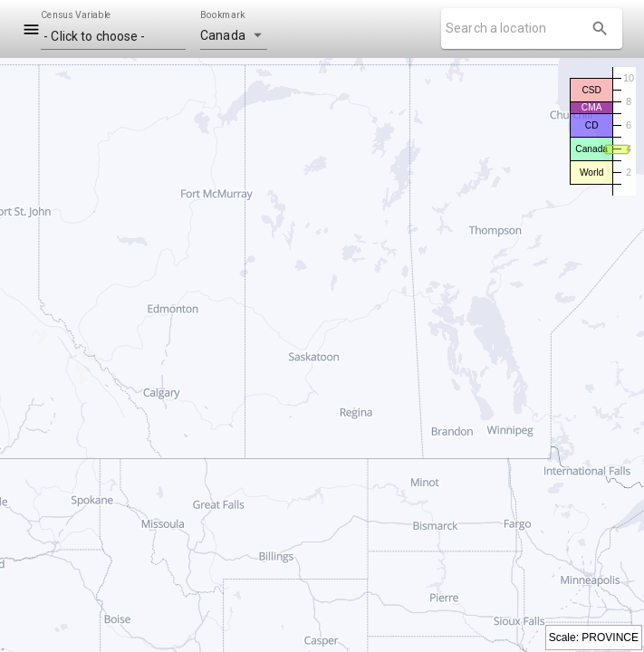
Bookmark (223, 15)
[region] (322, 355)
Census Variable (76, 15)
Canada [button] (223, 35)
